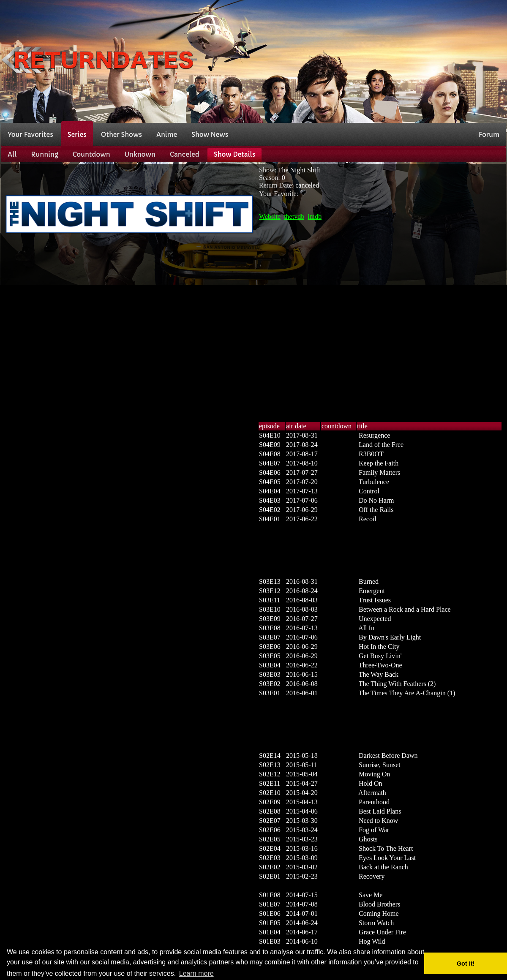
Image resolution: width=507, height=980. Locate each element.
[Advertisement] (373, 60)
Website (270, 216)
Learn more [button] (196, 973)
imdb (315, 216)
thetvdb (294, 216)
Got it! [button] (466, 964)
